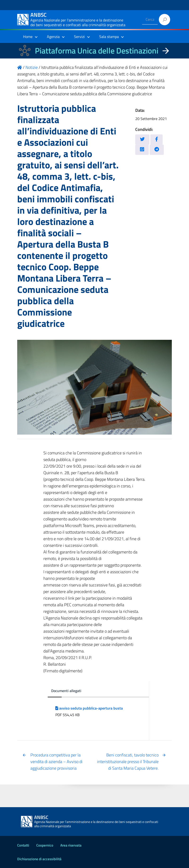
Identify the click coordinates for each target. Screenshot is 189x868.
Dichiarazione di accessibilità (39, 859)
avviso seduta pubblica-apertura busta (89, 708)
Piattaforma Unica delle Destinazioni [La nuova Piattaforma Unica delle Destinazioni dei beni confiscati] (97, 51)
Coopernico (45, 845)
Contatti (23, 845)
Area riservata (71, 845)
